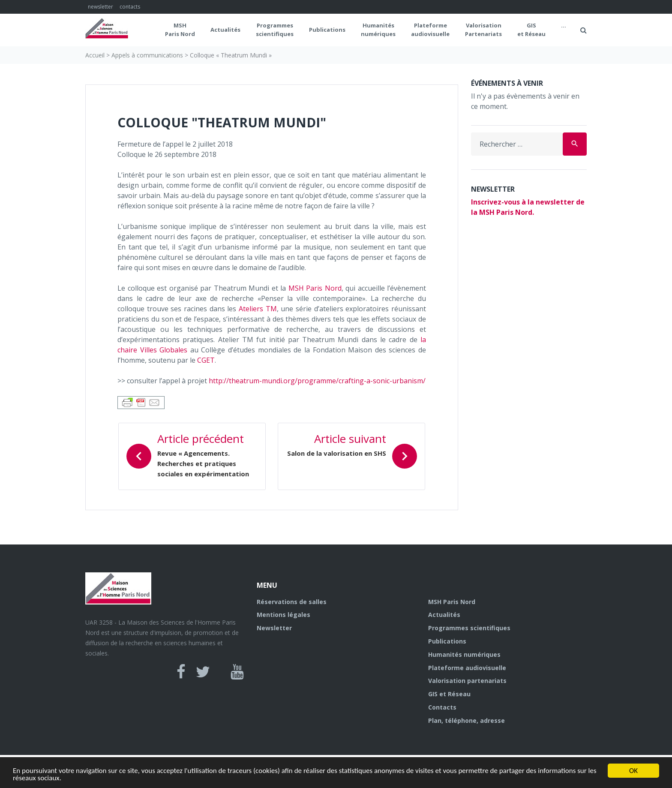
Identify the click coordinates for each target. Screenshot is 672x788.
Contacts (442, 707)
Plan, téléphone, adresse (466, 720)
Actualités (225, 30)
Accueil (95, 55)
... (564, 25)
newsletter (100, 7)
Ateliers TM (258, 309)
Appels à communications (147, 55)
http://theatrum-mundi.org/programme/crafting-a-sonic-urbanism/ (317, 381)
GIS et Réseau (531, 30)
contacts (130, 7)
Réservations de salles (292, 602)
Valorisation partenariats (467, 681)
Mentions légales (283, 615)
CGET (206, 360)
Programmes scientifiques (275, 30)
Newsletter (274, 628)
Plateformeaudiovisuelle (430, 30)
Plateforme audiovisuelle (467, 668)
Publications (327, 30)
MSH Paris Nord (180, 30)
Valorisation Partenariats (483, 30)
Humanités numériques (378, 30)
